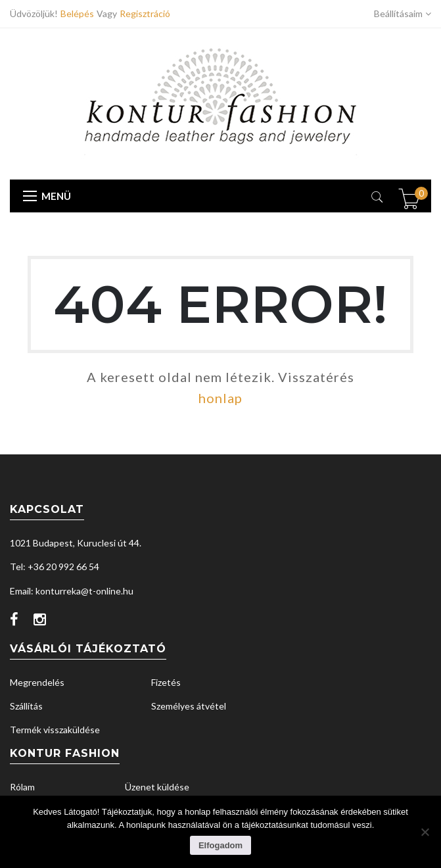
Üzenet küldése (157, 787)
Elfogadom (220, 845)
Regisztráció (145, 13)
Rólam (22, 787)
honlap (220, 398)
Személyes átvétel (189, 706)
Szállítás (26, 706)
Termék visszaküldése (55, 730)
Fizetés (166, 682)
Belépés (79, 13)
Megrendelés (37, 682)
